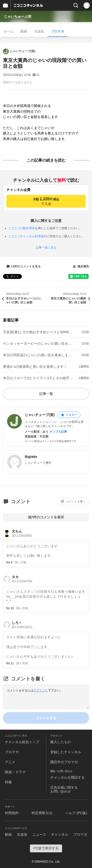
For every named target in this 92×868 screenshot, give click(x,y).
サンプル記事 (58, 432)
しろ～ (22, 625)
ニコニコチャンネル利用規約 (27, 236)
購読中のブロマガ (64, 762)
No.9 (9, 562)
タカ (22, 579)
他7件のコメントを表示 (46, 517)
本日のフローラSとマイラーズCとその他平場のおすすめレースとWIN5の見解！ (38, 378)
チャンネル (60, 834)
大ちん (22, 533)
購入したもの (61, 742)
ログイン (39, 690)
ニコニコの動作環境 (22, 228)
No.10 (10, 608)
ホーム (8, 31)
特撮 (8, 782)
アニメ (10, 762)
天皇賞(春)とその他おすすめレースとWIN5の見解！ (38, 332)
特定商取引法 (42, 813)
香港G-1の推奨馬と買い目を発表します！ (35, 367)
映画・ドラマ (15, 772)
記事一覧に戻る (46, 248)
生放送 (39, 31)
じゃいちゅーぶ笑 (18, 16)
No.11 (10, 663)
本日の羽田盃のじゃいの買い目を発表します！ (38, 355)
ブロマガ (58, 31)
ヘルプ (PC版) (76, 813)
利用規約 (12, 813)
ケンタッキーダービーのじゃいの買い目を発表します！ (38, 344)
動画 (24, 31)
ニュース (39, 834)
